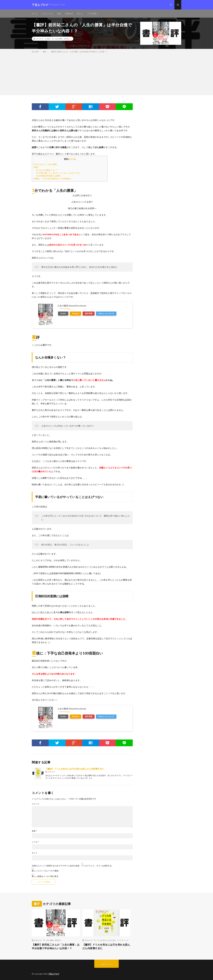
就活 (59, 14)
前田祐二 (67, 39)
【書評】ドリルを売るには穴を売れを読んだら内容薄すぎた (75, 769)
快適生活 (69, 14)
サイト (35, 853)
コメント (36, 804)
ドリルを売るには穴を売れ (106, 940)
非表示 (72, 159)
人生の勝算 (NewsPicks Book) (72, 306)
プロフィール (47, 14)
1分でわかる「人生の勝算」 (46, 164)
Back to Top (107, 964)
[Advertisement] (106, 73)
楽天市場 (89, 313)
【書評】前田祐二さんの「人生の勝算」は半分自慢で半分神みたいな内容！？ (56, 946)
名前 (34, 831)
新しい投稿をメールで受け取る (45, 876)
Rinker (68, 309)
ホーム (35, 14)
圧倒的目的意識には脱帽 (48, 176)
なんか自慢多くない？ (47, 170)
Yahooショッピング (106, 313)
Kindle (63, 313)
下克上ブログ (54, 974)
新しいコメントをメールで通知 (45, 871)
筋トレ (80, 14)
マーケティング (123, 940)
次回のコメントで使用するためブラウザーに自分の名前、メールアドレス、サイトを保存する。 (73, 866)
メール (35, 842)
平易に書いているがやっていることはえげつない (59, 173)
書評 (49, 39)
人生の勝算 (59, 39)
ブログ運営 (92, 14)
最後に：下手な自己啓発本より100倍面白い (53, 179)
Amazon (75, 313)
